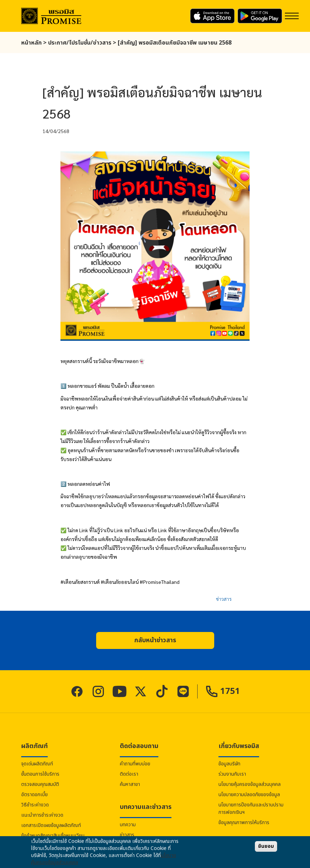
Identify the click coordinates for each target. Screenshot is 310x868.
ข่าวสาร (224, 599)
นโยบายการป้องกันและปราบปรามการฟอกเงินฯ (251, 809)
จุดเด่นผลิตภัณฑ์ (37, 764)
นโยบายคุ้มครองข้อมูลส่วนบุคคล (250, 784)
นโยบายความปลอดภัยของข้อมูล (249, 795)
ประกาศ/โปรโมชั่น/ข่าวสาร (80, 43)
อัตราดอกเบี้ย (34, 795)
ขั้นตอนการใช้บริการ (40, 774)
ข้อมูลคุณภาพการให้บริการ (244, 823)
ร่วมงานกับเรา (232, 774)
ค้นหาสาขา (130, 784)
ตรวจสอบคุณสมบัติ (40, 784)
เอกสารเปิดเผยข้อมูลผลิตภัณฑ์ (51, 825)
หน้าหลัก (31, 43)
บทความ (128, 825)
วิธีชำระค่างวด (35, 805)
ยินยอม (266, 846)
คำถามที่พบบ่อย (135, 764)
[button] (155, 640)
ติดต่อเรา (129, 774)
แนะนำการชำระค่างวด (42, 815)
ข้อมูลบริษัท (229, 764)
